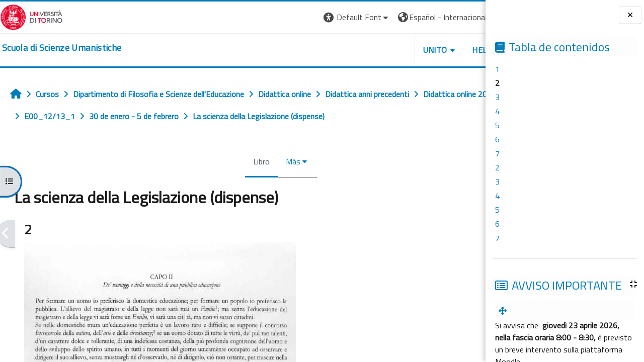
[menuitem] (505, 311)
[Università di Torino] (31, 16)
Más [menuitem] (260, 161)
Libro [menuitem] (228, 161)
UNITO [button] (368, 50)
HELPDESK (425, 50)
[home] (62, 48)
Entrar (467, 17)
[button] (290, 17)
